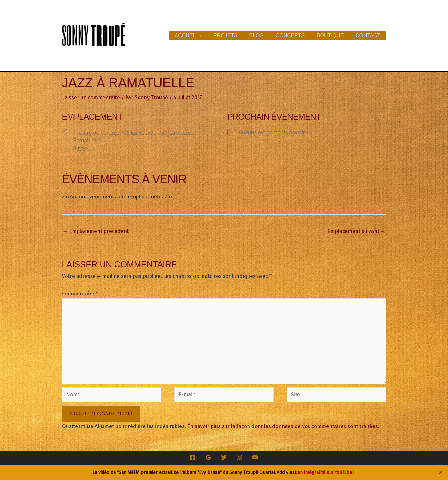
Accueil (194, 36)
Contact (369, 36)
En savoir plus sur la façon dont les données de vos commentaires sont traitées (283, 426)
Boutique (333, 36)
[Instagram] (239, 457)
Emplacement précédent (96, 231)
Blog (262, 36)
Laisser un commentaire (91, 97)
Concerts (294, 36)
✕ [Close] (441, 473)
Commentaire (80, 294)
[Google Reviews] (208, 457)
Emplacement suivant (357, 231)
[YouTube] (255, 457)
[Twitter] (224, 457)
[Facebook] (193, 457)
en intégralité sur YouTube (325, 472)
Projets (232, 36)
